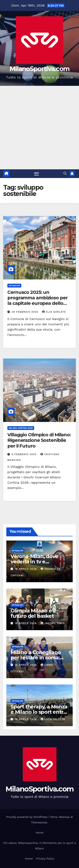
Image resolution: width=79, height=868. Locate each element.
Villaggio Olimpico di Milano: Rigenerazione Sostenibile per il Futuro (39, 440)
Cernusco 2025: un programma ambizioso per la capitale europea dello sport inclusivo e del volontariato (37, 303)
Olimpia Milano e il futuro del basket (33, 613)
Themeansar (39, 822)
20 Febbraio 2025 (25, 312)
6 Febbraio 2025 (25, 454)
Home (39, 833)
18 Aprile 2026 (26, 569)
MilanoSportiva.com (39, 69)
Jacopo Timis (53, 623)
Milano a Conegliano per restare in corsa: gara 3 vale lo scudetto (38, 658)
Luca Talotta (53, 719)
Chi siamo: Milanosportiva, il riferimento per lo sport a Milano (39, 846)
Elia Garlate (54, 312)
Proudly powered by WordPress (27, 817)
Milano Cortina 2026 (21, 428)
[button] (65, 173)
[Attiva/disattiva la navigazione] (36, 174)
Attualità (14, 285)
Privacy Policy (45, 859)
